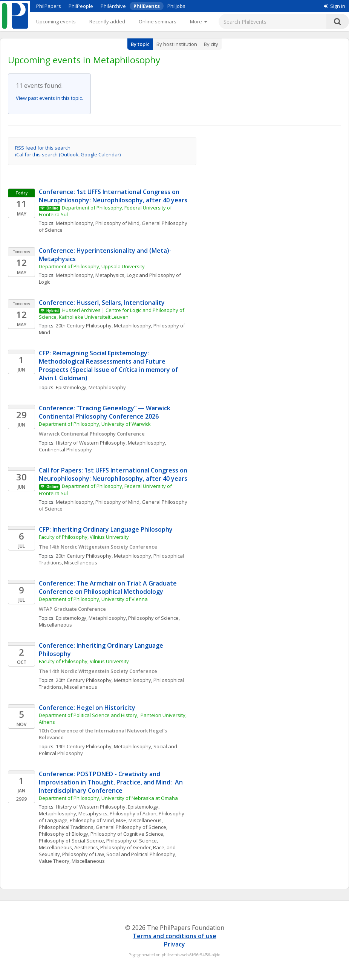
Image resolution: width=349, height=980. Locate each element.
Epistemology (71, 387)
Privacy (174, 944)
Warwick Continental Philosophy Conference (92, 434)
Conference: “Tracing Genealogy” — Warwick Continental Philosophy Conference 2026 (105, 412)
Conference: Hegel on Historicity (87, 708)
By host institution (177, 44)
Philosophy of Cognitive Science (127, 834)
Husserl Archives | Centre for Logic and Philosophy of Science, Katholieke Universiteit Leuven (112, 313)
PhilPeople (81, 6)
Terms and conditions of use (174, 936)
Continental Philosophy (65, 449)
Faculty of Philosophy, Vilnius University (84, 537)
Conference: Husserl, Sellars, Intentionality (102, 303)
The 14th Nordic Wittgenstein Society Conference (98, 547)
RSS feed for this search (43, 148)
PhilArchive (113, 6)
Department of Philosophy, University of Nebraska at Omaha (108, 798)
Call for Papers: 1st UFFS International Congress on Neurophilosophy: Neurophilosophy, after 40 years (114, 474)
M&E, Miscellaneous (139, 820)
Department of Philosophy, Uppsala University (92, 266)
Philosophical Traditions (66, 827)
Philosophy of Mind (117, 223)
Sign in (335, 6)
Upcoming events (56, 21)
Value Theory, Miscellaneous (72, 861)
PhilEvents (147, 6)
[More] (198, 21)
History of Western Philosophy (91, 443)
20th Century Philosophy (84, 326)
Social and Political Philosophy (141, 854)
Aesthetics (86, 847)
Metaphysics (110, 275)
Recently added (107, 21)
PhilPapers (49, 6)
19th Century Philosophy (84, 746)
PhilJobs (176, 6)
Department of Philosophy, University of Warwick (95, 424)
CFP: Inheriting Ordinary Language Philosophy (106, 529)
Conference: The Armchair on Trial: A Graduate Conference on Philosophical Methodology (109, 587)
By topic (140, 44)
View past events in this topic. (49, 98)
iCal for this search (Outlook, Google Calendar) (68, 154)
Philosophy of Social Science (71, 841)
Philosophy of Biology (64, 834)
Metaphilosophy (74, 223)
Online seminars (158, 21)
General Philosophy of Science (131, 827)
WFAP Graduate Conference (72, 609)
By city (211, 44)
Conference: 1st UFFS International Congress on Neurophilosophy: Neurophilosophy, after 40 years (113, 196)
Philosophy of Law (83, 854)
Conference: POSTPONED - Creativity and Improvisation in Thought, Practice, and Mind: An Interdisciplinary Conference (112, 782)
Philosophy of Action (133, 813)
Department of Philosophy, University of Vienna (93, 599)
